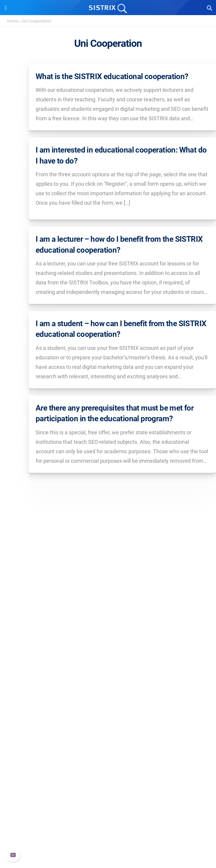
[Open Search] (209, 8)
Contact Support (108, 832)
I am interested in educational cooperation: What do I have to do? (121, 155)
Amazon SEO (108, 687)
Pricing (108, 668)
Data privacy (108, 629)
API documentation (108, 823)
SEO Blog (108, 755)
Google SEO (108, 678)
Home (13, 21)
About (108, 600)
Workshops (108, 736)
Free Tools (108, 764)
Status (108, 842)
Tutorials (108, 774)
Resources (108, 715)
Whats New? (108, 813)
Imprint (108, 638)
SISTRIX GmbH (108, 589)
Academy (108, 746)
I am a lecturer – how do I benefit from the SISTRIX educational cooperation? (119, 244)
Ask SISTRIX (108, 727)
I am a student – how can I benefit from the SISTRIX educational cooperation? (121, 329)
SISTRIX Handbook (108, 804)
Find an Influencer (108, 697)
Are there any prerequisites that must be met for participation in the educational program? (115, 413)
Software (108, 657)
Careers (108, 610)
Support (108, 793)
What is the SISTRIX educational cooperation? (112, 76)
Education (108, 619)
